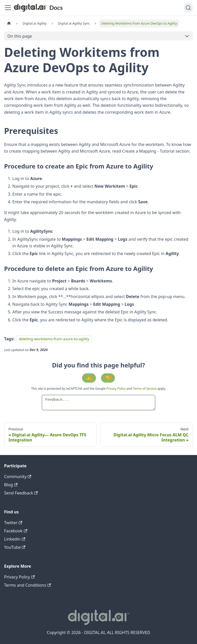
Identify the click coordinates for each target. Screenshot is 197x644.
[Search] (188, 8)
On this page (20, 36)
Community (18, 477)
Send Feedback (21, 493)
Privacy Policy (116, 389)
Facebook (16, 531)
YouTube (15, 547)
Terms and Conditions (27, 585)
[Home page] (9, 23)
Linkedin (15, 539)
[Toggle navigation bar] (8, 8)
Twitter (13, 523)
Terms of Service (145, 389)
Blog (11, 485)
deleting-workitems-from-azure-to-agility (54, 339)
